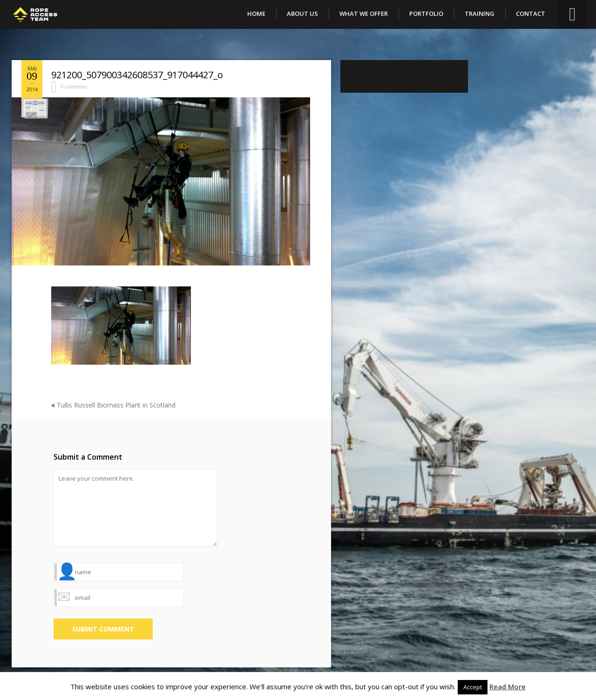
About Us (302, 14)
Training (480, 14)
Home (256, 14)
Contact (531, 14)
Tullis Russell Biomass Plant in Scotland (116, 405)
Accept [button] (473, 687)
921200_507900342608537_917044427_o (137, 75)
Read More (508, 686)
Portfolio (426, 14)
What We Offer (364, 14)
